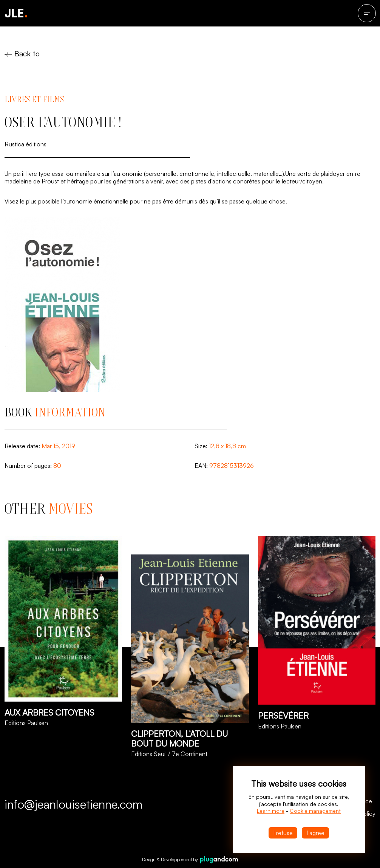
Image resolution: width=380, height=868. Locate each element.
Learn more (271, 811)
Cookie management (315, 811)
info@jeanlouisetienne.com (73, 804)
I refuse (283, 833)
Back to (22, 54)
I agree (315, 833)
